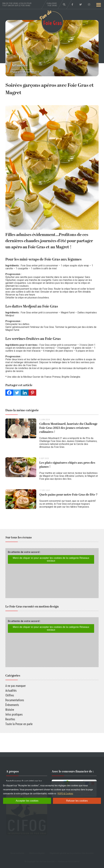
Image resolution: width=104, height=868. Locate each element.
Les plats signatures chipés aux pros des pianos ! (67, 465)
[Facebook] (9, 393)
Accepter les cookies (27, 801)
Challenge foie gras (52, 4)
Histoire (10, 710)
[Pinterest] (32, 393)
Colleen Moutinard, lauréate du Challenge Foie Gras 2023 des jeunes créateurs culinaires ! (68, 428)
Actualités (20, 65)
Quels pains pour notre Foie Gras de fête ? (68, 495)
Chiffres (10, 695)
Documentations (15, 700)
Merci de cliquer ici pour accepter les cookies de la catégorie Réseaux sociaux (51, 559)
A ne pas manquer (16, 686)
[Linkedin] (25, 393)
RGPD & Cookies (65, 794)
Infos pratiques (14, 714)
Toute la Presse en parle (19, 724)
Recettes (10, 719)
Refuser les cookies (77, 801)
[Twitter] (17, 393)
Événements (12, 705)
